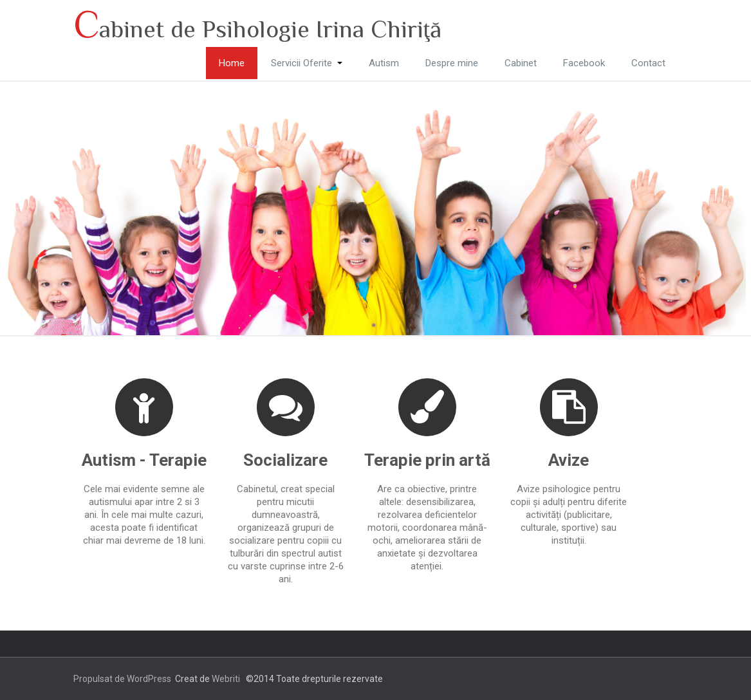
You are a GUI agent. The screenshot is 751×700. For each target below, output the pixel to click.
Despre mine (452, 63)
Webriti (226, 679)
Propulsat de (100, 679)
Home (232, 63)
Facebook (584, 63)
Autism (384, 63)
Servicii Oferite (307, 63)
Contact (648, 63)
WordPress (149, 679)
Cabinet (521, 63)
